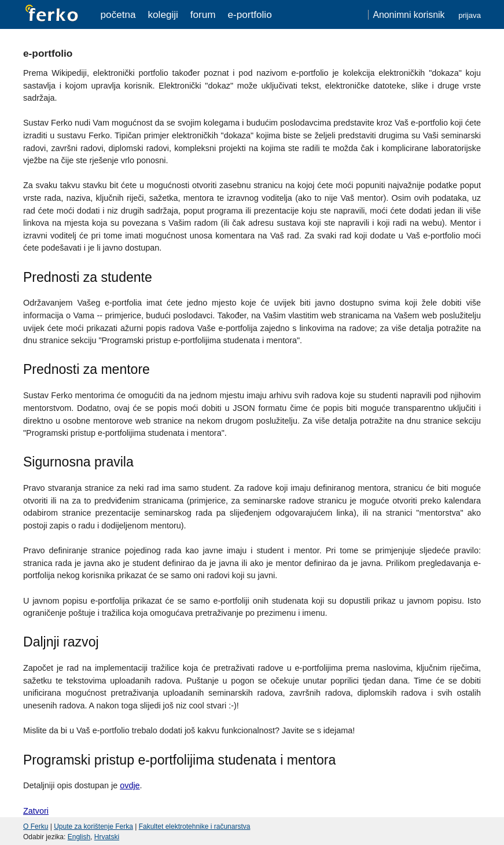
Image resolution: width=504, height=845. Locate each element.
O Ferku (36, 826)
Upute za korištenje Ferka (93, 826)
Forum (203, 14)
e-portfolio (249, 14)
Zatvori (36, 811)
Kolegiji (163, 14)
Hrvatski (107, 837)
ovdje (130, 785)
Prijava (470, 15)
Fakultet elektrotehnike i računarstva (195, 826)
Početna (118, 14)
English (79, 837)
